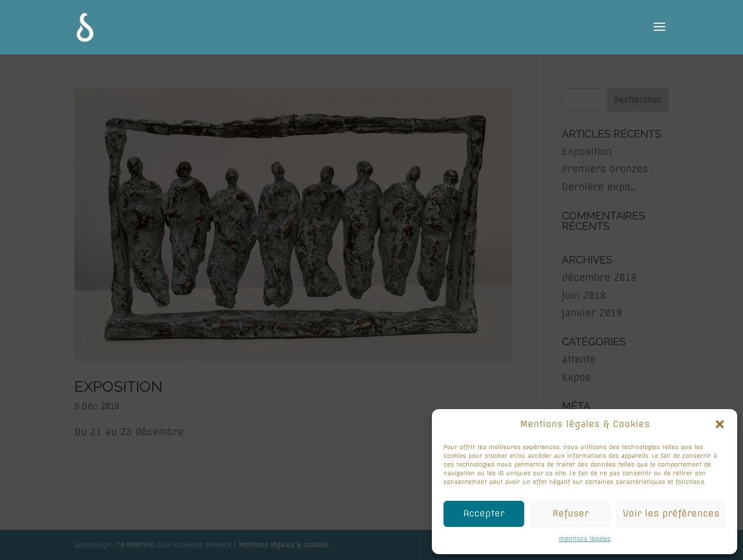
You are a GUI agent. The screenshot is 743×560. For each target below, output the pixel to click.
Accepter (484, 513)
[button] (720, 424)
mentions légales (585, 539)
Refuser (571, 513)
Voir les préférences (671, 513)
